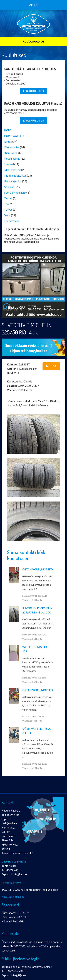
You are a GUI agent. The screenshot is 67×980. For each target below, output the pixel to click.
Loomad (9, 164)
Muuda (51, 366)
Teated (8, 198)
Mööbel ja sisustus (15, 176)
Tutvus (8, 210)
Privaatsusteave (11, 883)
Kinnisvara (11, 153)
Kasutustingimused (13, 897)
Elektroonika (12, 147)
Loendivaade (12, 221)
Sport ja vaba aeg (15, 193)
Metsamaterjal (13, 170)
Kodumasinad (12, 159)
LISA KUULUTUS (33, 91)
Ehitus (8, 142)
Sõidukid (9, 187)
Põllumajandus (13, 181)
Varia (7, 215)
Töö (7, 204)
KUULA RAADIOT (34, 41)
